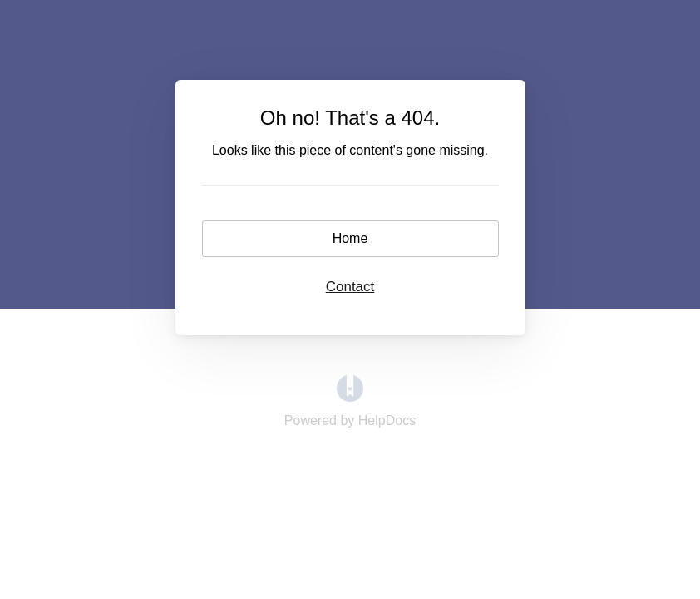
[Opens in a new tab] (350, 397)
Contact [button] (350, 287)
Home (350, 238)
